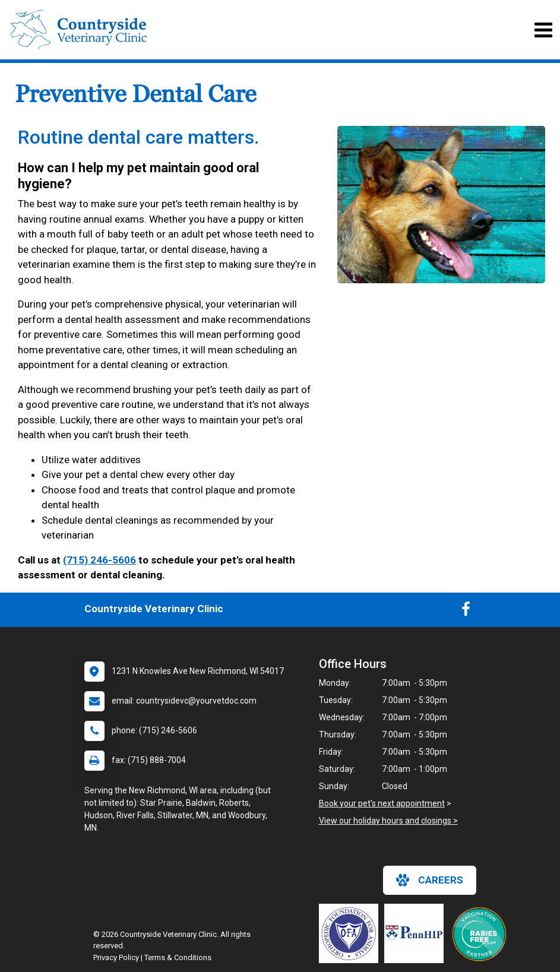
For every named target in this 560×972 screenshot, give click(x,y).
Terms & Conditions (178, 957)
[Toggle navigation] (543, 30)
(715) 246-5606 (99, 560)
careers (430, 880)
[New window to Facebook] (466, 612)
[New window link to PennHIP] (417, 933)
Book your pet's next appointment (382, 803)
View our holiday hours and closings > (388, 821)
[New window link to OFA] (352, 933)
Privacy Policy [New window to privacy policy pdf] (116, 957)
